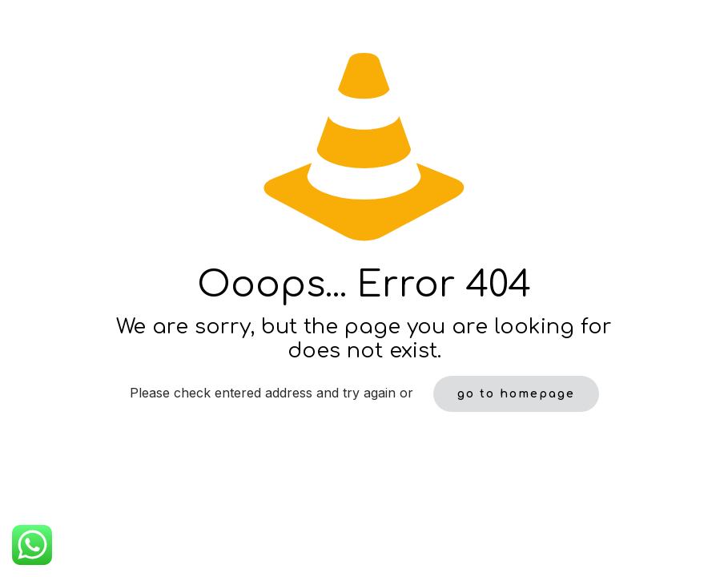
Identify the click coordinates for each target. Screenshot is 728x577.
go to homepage (516, 394)
